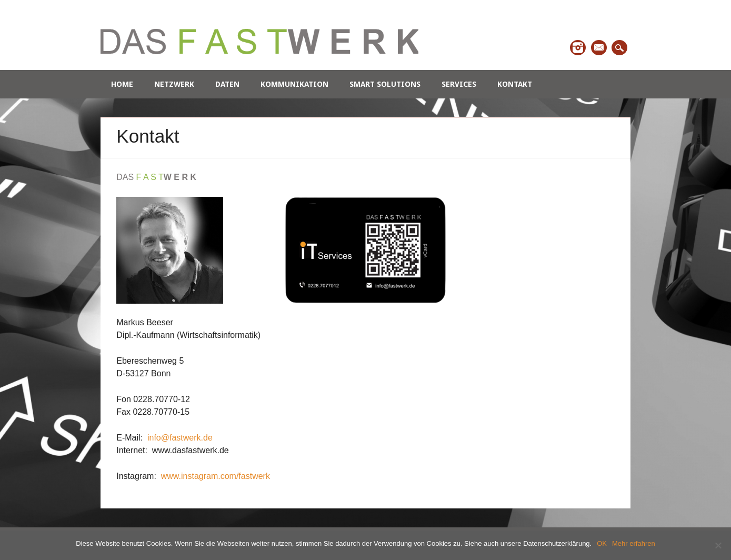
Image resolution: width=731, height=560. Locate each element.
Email (599, 48)
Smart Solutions (385, 84)
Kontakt (515, 84)
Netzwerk (174, 84)
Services (459, 84)
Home (122, 84)
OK (602, 543)
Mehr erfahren (634, 543)
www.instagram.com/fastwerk (216, 476)
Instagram (578, 48)
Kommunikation (294, 84)
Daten (227, 84)
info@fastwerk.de (179, 438)
